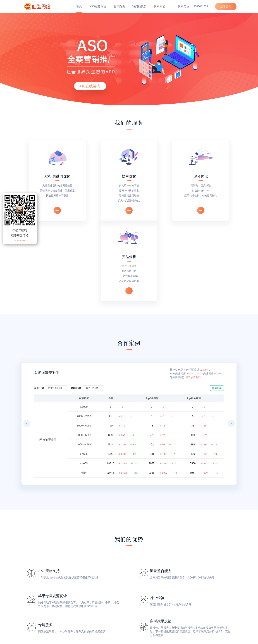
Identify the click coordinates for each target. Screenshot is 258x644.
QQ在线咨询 (90, 86)
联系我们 (159, 6)
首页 (79, 6)
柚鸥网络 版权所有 (129, 642)
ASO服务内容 (98, 6)
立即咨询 (226, 6)
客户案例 (119, 6)
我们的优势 (139, 6)
